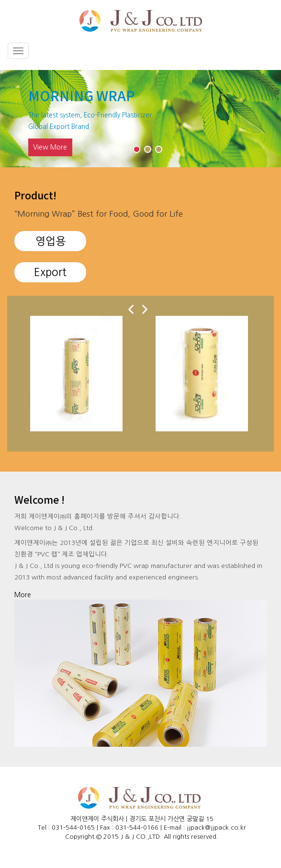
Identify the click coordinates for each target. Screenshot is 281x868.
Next (233, 103)
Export (50, 273)
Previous (48, 103)
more (23, 595)
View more (50, 148)
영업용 (51, 242)
